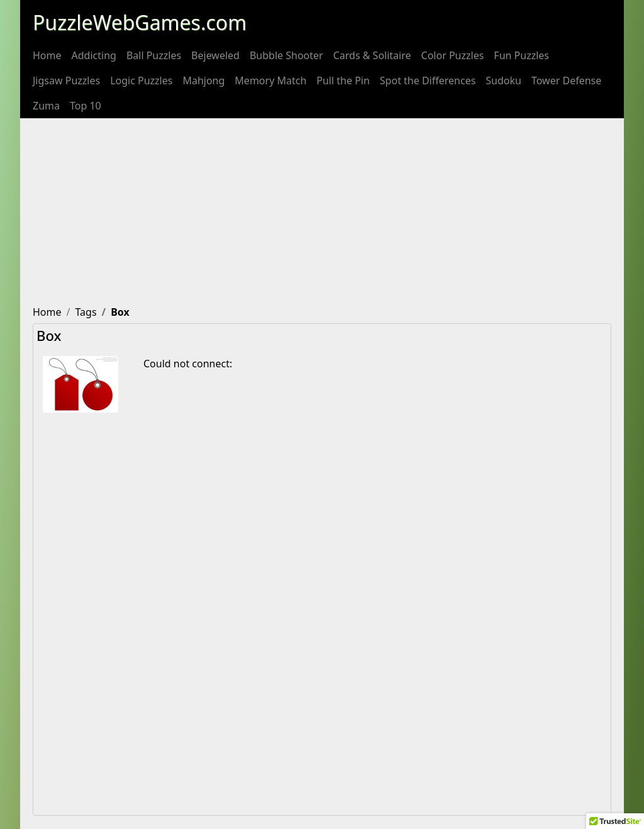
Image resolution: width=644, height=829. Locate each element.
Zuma (46, 106)
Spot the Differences (428, 81)
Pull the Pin (343, 81)
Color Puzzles (453, 55)
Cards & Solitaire (372, 55)
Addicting (94, 55)
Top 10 (86, 106)
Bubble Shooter (286, 55)
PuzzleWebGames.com (140, 22)
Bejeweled (215, 55)
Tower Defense (566, 81)
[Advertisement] (322, 213)
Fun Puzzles (521, 55)
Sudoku (503, 81)
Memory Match (270, 81)
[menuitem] (47, 55)
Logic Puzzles (141, 81)
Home (47, 55)
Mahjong (203, 81)
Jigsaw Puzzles (66, 81)
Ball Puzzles (154, 55)
